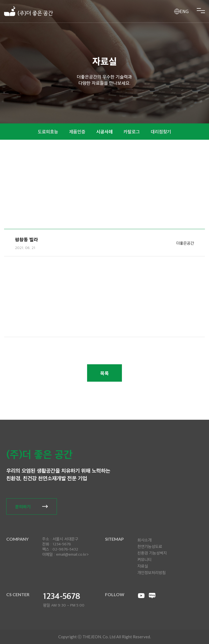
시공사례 (104, 132)
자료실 (143, 566)
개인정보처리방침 (152, 573)
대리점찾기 (161, 132)
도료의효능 (48, 132)
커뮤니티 (145, 559)
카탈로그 (132, 132)
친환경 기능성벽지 (152, 553)
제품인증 (77, 132)
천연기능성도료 (150, 546)
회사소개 (145, 540)
